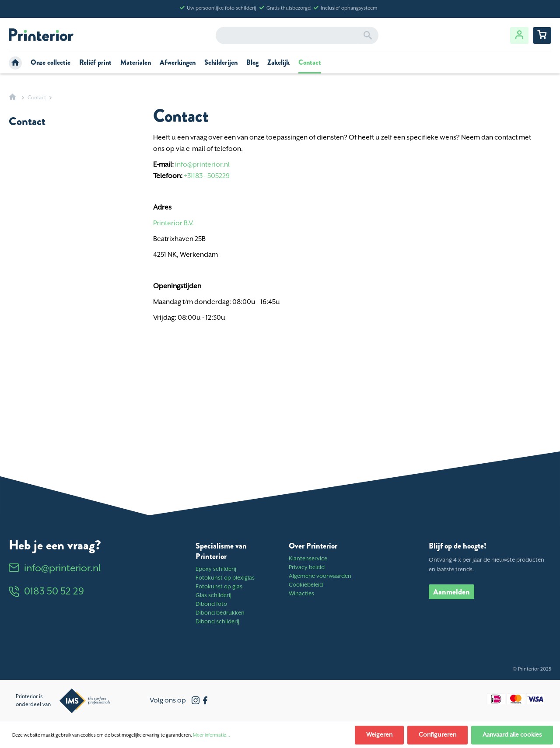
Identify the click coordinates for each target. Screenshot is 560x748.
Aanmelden (451, 592)
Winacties (301, 594)
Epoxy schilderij (216, 569)
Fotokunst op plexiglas (225, 578)
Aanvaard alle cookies (512, 735)
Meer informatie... (212, 735)
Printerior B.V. (173, 223)
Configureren (437, 735)
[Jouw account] (519, 35)
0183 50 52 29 (46, 592)
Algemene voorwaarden (320, 576)
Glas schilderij (213, 596)
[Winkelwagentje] (542, 35)
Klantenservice (308, 559)
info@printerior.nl (202, 165)
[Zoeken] (368, 35)
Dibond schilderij (217, 622)
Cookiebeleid (306, 585)
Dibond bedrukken (220, 613)
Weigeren (379, 735)
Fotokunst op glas (219, 587)
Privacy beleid (307, 568)
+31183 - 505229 (207, 176)
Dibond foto (211, 604)
